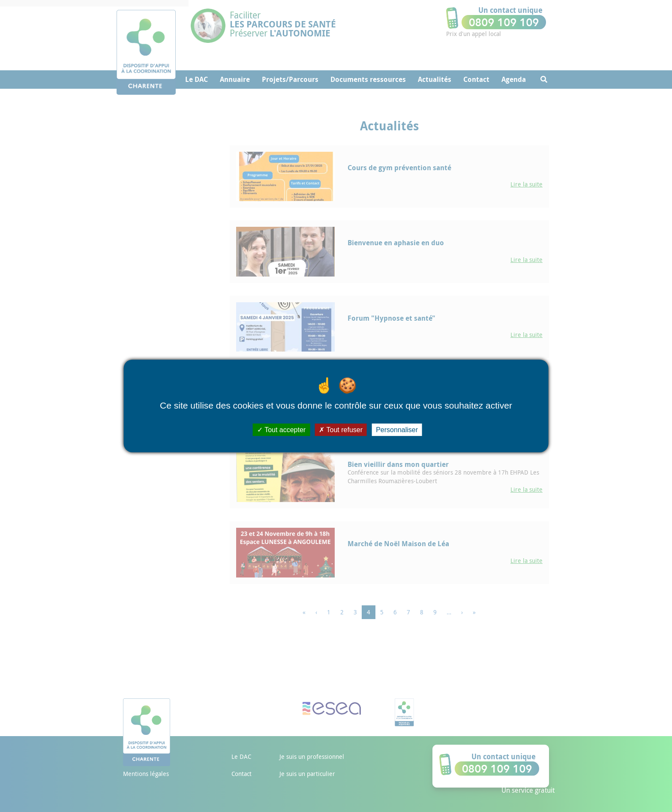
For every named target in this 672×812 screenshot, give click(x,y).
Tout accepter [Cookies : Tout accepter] (281, 430)
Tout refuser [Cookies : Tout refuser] (341, 430)
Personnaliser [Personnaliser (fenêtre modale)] (397, 430)
